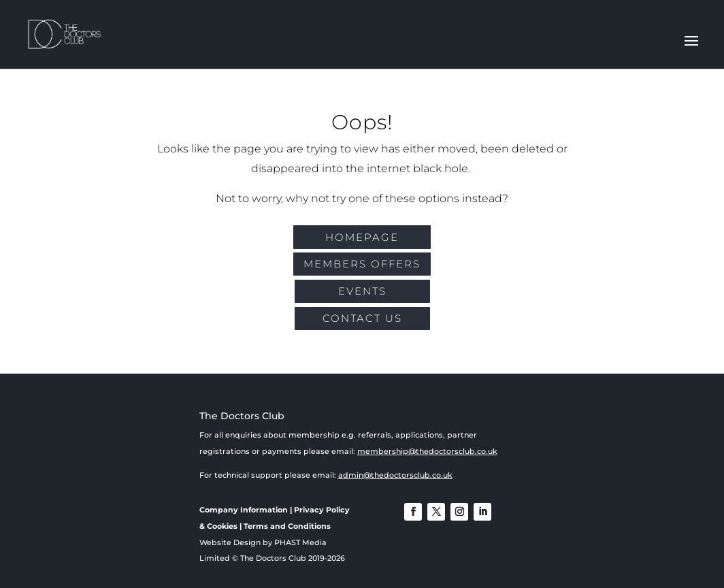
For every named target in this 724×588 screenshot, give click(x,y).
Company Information (244, 510)
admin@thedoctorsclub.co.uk (395, 475)
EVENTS (362, 291)
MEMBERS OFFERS (362, 264)
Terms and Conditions (287, 526)
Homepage (362, 237)
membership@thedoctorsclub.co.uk (427, 451)
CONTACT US (362, 318)
